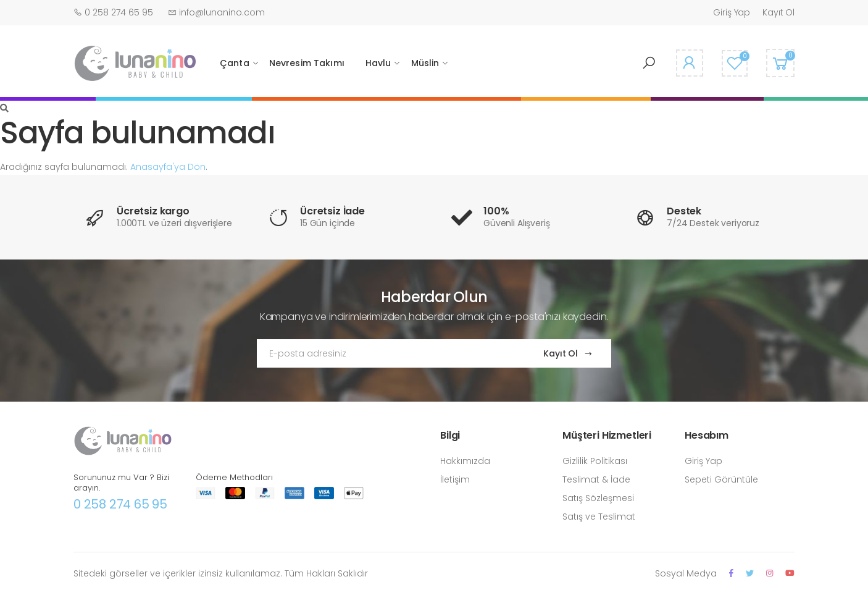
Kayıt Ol (778, 12)
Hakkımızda (465, 461)
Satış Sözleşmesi (598, 498)
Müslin (425, 63)
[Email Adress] (388, 353)
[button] (649, 63)
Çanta (235, 63)
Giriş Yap (732, 12)
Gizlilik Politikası (595, 461)
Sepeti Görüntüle (721, 479)
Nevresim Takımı (307, 63)
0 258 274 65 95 (120, 504)
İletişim (455, 479)
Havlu (378, 63)
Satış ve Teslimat (599, 517)
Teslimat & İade (596, 479)
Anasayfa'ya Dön (168, 167)
